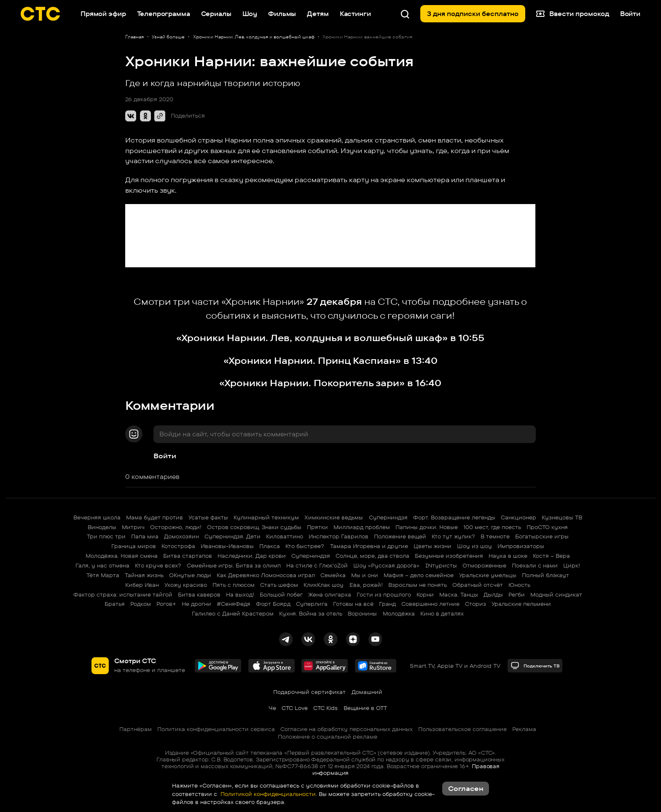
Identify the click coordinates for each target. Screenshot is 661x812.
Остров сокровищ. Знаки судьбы (254, 527)
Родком (141, 604)
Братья (115, 604)
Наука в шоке (508, 556)
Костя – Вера (551, 556)
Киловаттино (285, 536)
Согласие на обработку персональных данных (347, 729)
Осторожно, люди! (176, 527)
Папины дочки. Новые (427, 527)
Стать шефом (279, 585)
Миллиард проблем (362, 527)
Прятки (317, 527)
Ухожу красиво (186, 585)
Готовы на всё (353, 604)
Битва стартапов (188, 556)
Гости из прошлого (384, 594)
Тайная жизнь (144, 575)
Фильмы (282, 14)
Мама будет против (155, 517)
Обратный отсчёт (478, 585)
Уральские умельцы (488, 575)
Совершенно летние (430, 604)
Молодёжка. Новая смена (122, 556)
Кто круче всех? (158, 565)
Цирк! (572, 565)
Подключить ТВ (535, 665)
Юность (519, 585)
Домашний (367, 692)
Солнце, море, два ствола (372, 556)
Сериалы (216, 14)
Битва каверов (199, 594)
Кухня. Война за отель (311, 613)
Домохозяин (181, 536)
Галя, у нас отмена (102, 565)
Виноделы (102, 527)
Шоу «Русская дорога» (386, 565)
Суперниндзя (388, 517)
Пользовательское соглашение (462, 729)
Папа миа (145, 536)
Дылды (493, 594)
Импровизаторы (521, 546)
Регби (517, 594)
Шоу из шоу (474, 546)
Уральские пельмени (521, 604)
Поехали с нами (535, 565)
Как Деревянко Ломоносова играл (266, 575)
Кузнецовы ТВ (562, 517)
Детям (318, 14)
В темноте (495, 536)
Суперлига (312, 604)
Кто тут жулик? (453, 536)
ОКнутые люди (190, 575)
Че (272, 708)
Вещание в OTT (365, 708)
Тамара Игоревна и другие (369, 546)
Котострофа (178, 546)
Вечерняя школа (97, 517)
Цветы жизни (433, 546)
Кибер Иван (142, 585)
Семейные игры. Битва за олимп (234, 565)
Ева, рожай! (366, 585)
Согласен (466, 788)
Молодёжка (399, 613)
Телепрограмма (164, 14)
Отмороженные (484, 565)
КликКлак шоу (324, 585)
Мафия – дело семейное (419, 575)
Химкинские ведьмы (334, 517)
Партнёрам (136, 729)
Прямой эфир (103, 14)
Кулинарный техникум (266, 517)
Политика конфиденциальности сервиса (216, 729)
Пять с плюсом (234, 585)
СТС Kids (325, 708)
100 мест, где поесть (492, 527)
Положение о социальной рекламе (328, 737)
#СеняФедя (234, 604)
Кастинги (355, 14)
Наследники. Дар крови (252, 556)
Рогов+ (166, 604)
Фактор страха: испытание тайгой (123, 594)
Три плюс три (106, 536)
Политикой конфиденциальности (267, 794)
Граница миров (134, 546)
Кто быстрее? (305, 546)
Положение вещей (400, 536)
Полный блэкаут (545, 575)
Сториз (476, 604)
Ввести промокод (572, 14)
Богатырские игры (542, 536)
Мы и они (365, 575)
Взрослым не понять (418, 585)
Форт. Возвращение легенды (454, 517)
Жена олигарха (330, 594)
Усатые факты (208, 517)
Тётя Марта (103, 575)
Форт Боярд (273, 604)
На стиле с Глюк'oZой (317, 565)
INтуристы (441, 565)
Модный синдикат (556, 594)
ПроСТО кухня (547, 527)
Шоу (250, 14)
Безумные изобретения (449, 556)
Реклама (524, 729)
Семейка (333, 575)
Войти (165, 456)
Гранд (387, 604)
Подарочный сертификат (309, 692)
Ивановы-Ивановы (227, 546)
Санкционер (519, 517)
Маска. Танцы (459, 594)
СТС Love (295, 708)
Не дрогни (196, 604)
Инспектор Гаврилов (339, 536)
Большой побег (281, 594)
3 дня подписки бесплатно (473, 14)
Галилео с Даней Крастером (233, 613)
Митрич (133, 527)
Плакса (270, 546)
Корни (425, 594)
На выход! (240, 594)
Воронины (362, 613)
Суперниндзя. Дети (232, 536)
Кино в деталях (442, 613)
